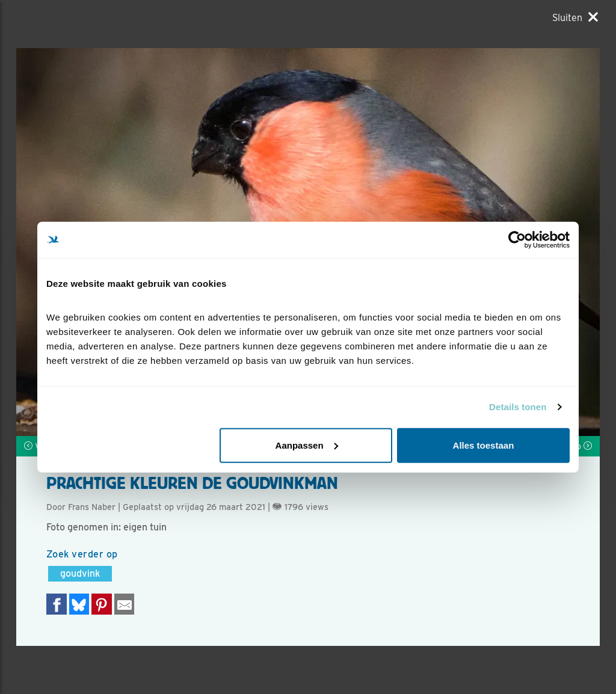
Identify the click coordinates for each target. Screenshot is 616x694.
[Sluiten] (575, 17)
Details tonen (518, 407)
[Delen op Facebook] (57, 604)
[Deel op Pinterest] (102, 604)
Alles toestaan (484, 445)
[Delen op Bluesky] (79, 604)
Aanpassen (307, 445)
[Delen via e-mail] (125, 604)
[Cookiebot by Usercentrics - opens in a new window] (517, 240)
